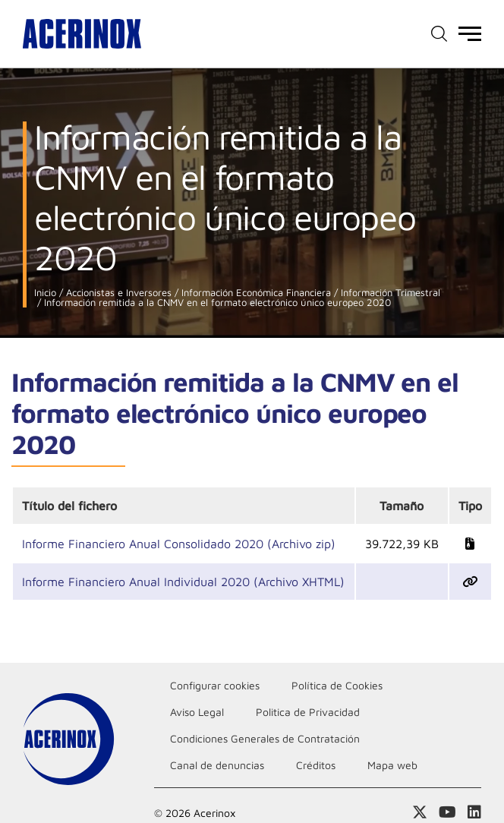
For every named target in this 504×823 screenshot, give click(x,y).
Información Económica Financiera (255, 293)
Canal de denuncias (217, 765)
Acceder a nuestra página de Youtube (447, 812)
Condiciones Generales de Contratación (265, 738)
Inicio (45, 293)
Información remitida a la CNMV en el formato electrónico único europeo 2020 (216, 303)
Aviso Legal (197, 712)
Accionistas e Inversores (117, 293)
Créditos (316, 765)
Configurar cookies (215, 685)
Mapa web (392, 765)
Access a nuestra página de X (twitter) (420, 812)
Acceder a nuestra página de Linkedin (474, 812)
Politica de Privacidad (308, 712)
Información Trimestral (389, 293)
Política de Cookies (337, 685)
